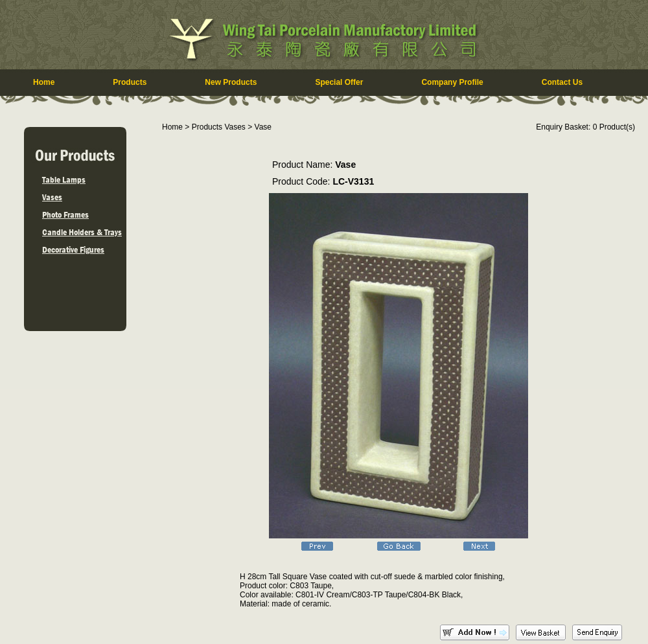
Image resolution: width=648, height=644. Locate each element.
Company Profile (452, 82)
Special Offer (339, 82)
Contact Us (562, 82)
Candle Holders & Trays (82, 232)
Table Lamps (64, 179)
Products (130, 82)
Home (44, 82)
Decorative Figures (73, 249)
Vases (52, 197)
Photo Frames (65, 214)
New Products (231, 82)
